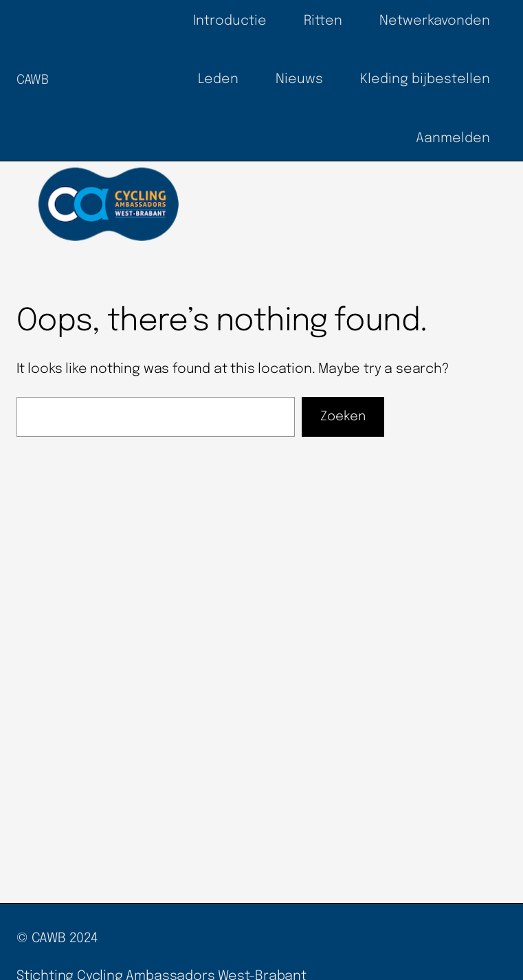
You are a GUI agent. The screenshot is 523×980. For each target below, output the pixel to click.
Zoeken (343, 417)
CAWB (33, 80)
